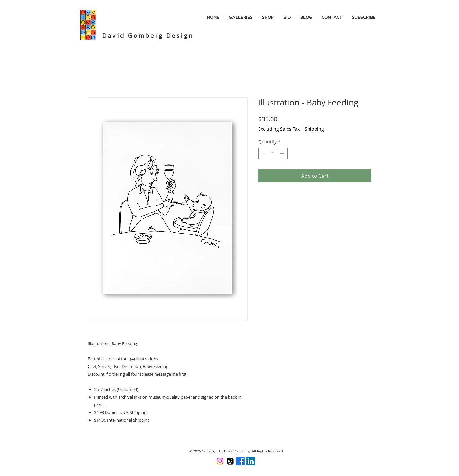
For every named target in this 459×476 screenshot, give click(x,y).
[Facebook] (240, 461)
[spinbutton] (273, 153)
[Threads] (230, 461)
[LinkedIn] (251, 461)
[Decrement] (263, 153)
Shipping (314, 129)
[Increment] (283, 153)
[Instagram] (220, 461)
